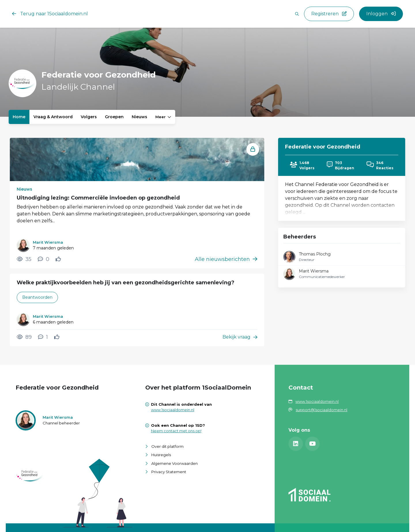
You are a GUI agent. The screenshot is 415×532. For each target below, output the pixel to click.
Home (19, 117)
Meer (163, 117)
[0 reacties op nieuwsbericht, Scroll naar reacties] (44, 259)
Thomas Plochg (315, 254)
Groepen (114, 117)
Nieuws (139, 117)
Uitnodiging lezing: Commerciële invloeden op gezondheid (98, 198)
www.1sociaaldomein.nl (173, 410)
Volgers (89, 117)
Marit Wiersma (314, 271)
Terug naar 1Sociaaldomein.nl (50, 14)
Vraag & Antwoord (53, 117)
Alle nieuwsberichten (226, 259)
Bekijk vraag (240, 337)
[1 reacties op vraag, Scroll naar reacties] (43, 337)
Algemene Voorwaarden (175, 463)
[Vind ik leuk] (59, 259)
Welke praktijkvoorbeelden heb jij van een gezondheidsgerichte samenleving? (126, 283)
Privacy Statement (169, 472)
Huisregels (161, 455)
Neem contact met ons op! (176, 431)
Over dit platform (167, 446)
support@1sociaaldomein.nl (321, 410)
